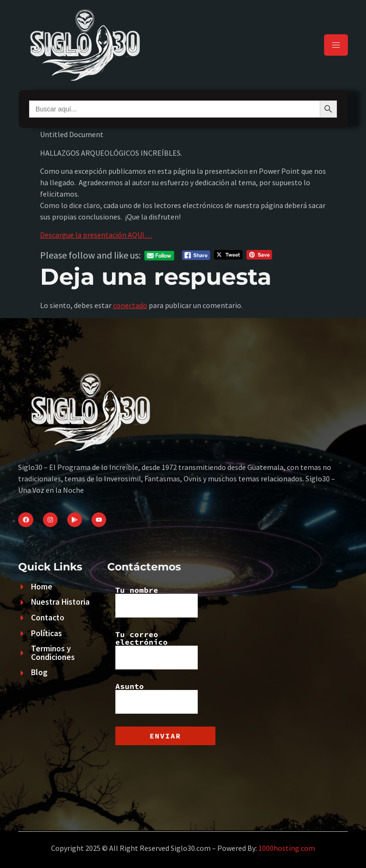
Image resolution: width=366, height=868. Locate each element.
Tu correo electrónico (157, 650)
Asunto (157, 698)
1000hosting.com (287, 848)
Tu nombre (157, 602)
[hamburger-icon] (336, 45)
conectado (130, 305)
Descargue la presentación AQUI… (96, 235)
